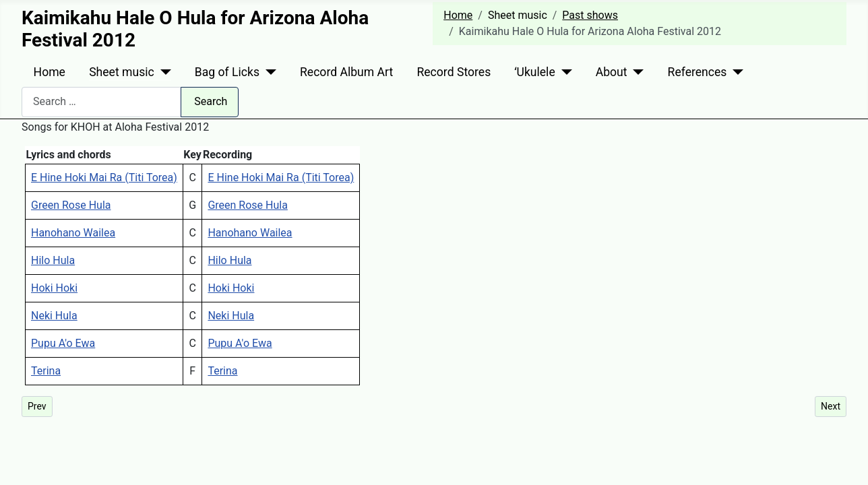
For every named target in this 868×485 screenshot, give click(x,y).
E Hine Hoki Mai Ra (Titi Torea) (104, 177)
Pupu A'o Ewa (63, 343)
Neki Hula (54, 316)
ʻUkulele (534, 72)
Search (211, 101)
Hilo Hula (53, 260)
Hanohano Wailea (73, 233)
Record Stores (454, 72)
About (612, 72)
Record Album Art (346, 72)
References (697, 72)
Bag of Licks (227, 72)
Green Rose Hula (71, 205)
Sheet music (122, 72)
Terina (46, 371)
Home (50, 72)
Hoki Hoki (54, 288)
